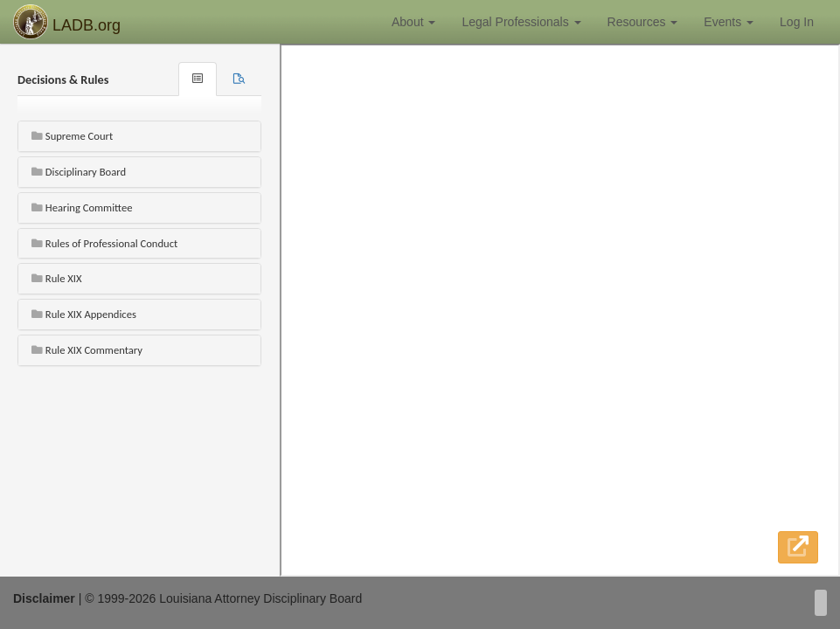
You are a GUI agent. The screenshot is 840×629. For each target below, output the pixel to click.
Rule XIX (57, 278)
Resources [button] (643, 22)
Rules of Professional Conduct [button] (104, 243)
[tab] (239, 79)
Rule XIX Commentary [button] (87, 350)
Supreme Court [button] (72, 136)
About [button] (413, 22)
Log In (797, 22)
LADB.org (67, 22)
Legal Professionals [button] (521, 22)
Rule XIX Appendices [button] (84, 314)
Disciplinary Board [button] (79, 172)
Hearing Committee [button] (82, 207)
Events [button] (729, 22)
